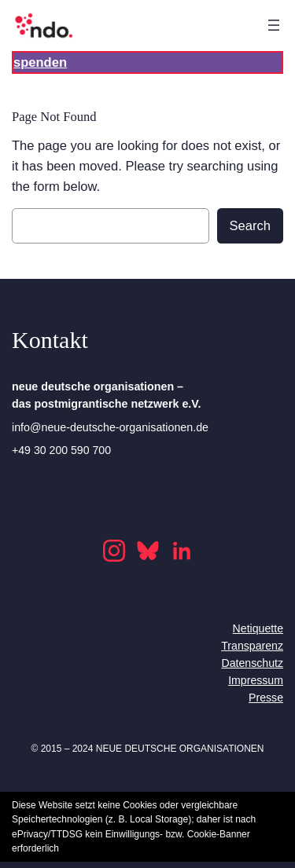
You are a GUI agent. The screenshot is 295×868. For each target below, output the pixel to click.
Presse (266, 698)
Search (250, 226)
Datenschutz (252, 663)
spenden (40, 62)
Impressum (256, 680)
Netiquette (258, 628)
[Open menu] (274, 25)
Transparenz (252, 646)
